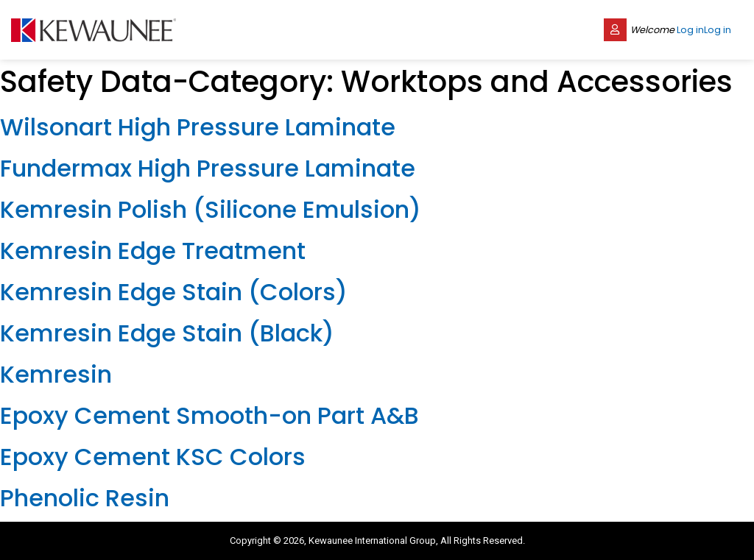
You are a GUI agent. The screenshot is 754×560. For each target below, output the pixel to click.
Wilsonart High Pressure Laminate (198, 127)
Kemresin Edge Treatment (153, 251)
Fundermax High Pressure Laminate (208, 168)
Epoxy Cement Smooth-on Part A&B (209, 415)
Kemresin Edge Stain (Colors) (174, 292)
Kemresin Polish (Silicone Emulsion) (211, 209)
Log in (690, 30)
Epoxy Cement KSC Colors (153, 457)
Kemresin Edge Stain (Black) (167, 333)
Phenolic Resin (85, 498)
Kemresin (56, 374)
